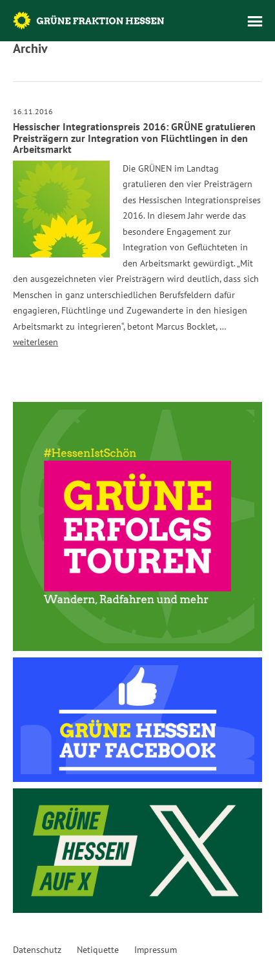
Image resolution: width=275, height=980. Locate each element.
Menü (255, 21)
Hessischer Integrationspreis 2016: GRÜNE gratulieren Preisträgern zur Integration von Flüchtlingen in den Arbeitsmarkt (134, 138)
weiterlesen (36, 342)
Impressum (156, 950)
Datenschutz (37, 950)
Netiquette (98, 950)
